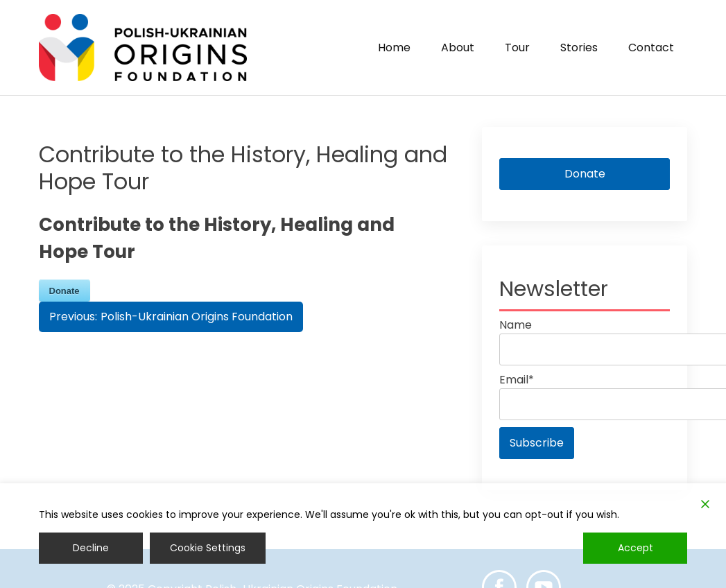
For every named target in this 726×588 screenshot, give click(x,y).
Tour (517, 47)
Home (394, 47)
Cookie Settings (208, 548)
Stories (579, 47)
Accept (636, 548)
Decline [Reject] (91, 548)
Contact (651, 47)
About (458, 47)
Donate (585, 174)
